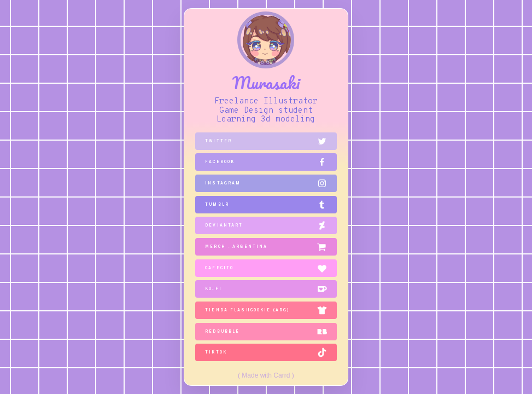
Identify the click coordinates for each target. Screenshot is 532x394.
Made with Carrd (266, 375)
